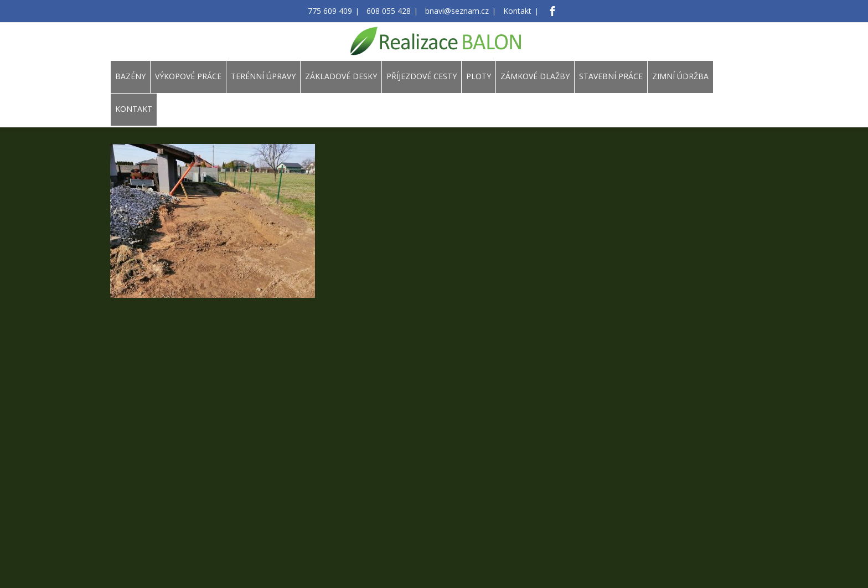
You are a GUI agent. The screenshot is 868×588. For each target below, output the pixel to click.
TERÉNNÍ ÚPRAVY (263, 76)
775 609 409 (339, 11)
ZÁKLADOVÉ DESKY (341, 76)
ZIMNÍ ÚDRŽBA (680, 76)
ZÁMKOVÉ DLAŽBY (535, 76)
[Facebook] (540, 11)
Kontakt (507, 11)
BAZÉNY (130, 76)
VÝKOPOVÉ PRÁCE (188, 76)
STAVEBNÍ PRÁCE (611, 76)
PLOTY (479, 76)
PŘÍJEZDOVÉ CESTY (422, 76)
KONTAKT (134, 109)
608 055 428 (392, 11)
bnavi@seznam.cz (453, 11)
